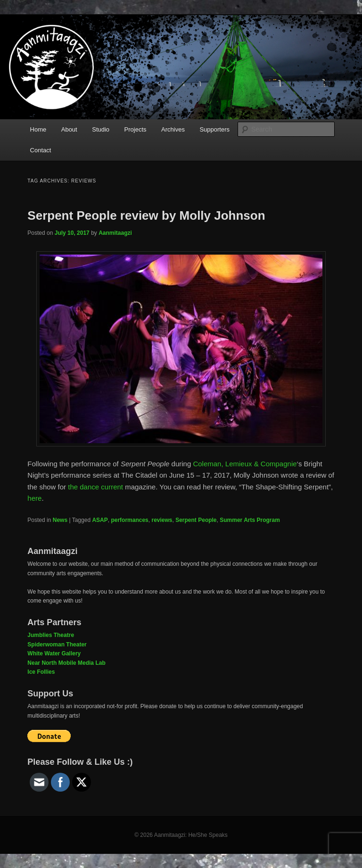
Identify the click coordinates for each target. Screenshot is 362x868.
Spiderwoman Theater (57, 645)
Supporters (214, 129)
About (69, 129)
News (60, 520)
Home (38, 129)
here (34, 498)
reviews (162, 520)
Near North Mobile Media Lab (66, 663)
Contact (41, 150)
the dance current (95, 487)
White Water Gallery (54, 653)
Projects (136, 129)
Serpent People (196, 520)
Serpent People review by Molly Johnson (146, 215)
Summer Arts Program (250, 520)
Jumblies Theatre (51, 635)
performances (129, 520)
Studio (101, 129)
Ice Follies (41, 672)
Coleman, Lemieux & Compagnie (245, 464)
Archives (173, 129)
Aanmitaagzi (115, 233)
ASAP (100, 520)
